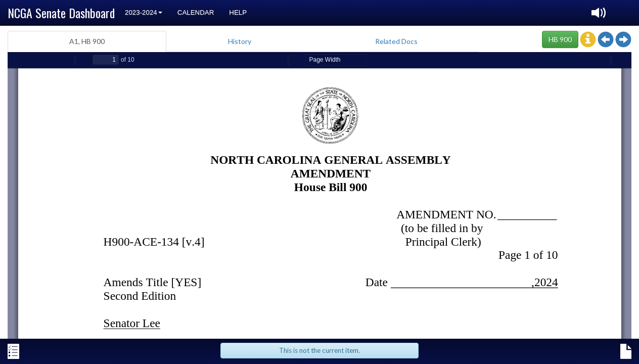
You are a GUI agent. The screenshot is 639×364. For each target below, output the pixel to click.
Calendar (196, 12)
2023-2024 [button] (144, 12)
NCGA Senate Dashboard (61, 13)
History (240, 41)
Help (238, 12)
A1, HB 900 (87, 41)
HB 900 (560, 39)
